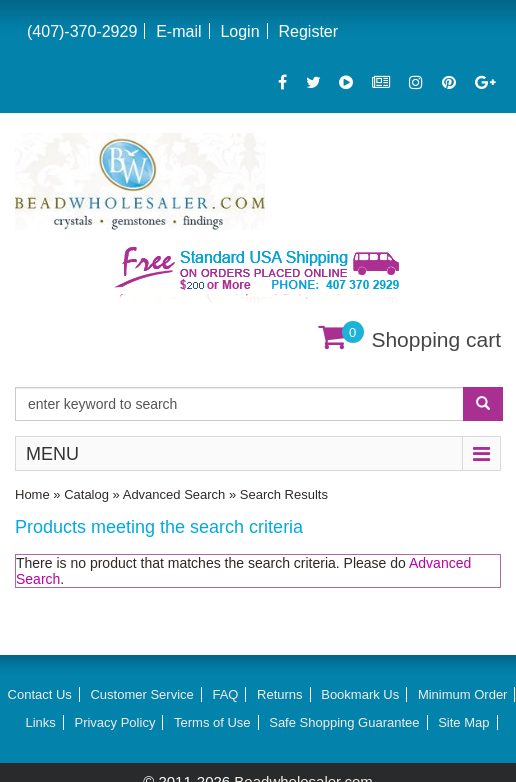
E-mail (178, 31)
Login (239, 31)
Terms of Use (212, 722)
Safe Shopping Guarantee (344, 722)
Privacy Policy (114, 722)
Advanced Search (174, 494)
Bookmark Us (360, 694)
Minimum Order (463, 694)
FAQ (225, 694)
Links (40, 722)
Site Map (463, 722)
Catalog (86, 494)
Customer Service (141, 694)
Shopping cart (436, 339)
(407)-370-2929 (82, 31)
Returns (280, 694)
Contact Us (40, 694)
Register (308, 31)
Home (32, 494)
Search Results (284, 494)
